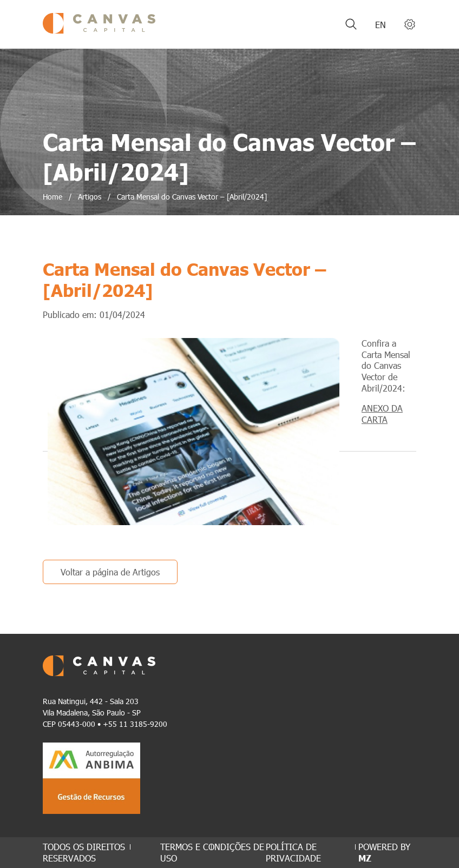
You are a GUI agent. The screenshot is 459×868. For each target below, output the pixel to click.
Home (53, 197)
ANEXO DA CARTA (382, 414)
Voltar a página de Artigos (110, 572)
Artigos (90, 197)
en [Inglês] (381, 25)
